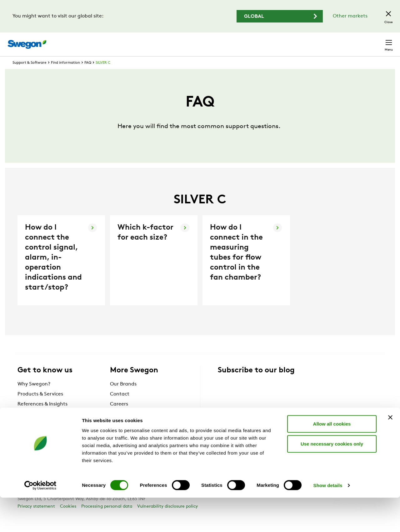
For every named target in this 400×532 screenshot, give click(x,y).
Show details (328, 520)
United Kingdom (337, 41)
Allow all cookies (332, 458)
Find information (65, 74)
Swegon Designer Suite (137, 436)
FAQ (88, 74)
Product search (210, 41)
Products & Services (40, 406)
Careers (300, 41)
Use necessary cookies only (332, 478)
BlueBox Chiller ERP (40, 436)
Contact (377, 41)
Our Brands (123, 396)
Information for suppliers (139, 426)
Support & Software (30, 74)
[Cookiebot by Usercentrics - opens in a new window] (40, 520)
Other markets (350, 16)
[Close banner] (390, 451)
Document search (262, 41)
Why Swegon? (34, 396)
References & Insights (42, 416)
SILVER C (103, 74)
